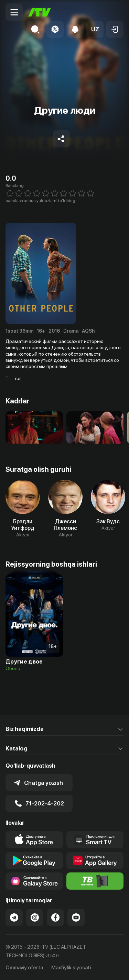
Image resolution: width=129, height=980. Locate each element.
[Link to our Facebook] (55, 917)
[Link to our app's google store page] (34, 860)
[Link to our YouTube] (76, 917)
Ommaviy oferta (24, 968)
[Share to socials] (61, 139)
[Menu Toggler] (14, 12)
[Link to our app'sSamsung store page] (34, 881)
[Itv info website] (95, 881)
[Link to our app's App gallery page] (95, 860)
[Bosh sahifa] (40, 12)
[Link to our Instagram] (35, 917)
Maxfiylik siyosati (71, 968)
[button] (95, 29)
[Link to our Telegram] (14, 917)
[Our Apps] (95, 840)
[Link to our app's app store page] (34, 840)
